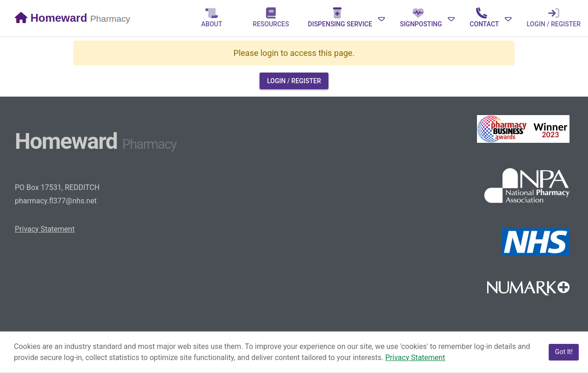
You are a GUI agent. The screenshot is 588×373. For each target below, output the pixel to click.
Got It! (564, 352)
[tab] (212, 18)
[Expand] (347, 18)
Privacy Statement (45, 229)
